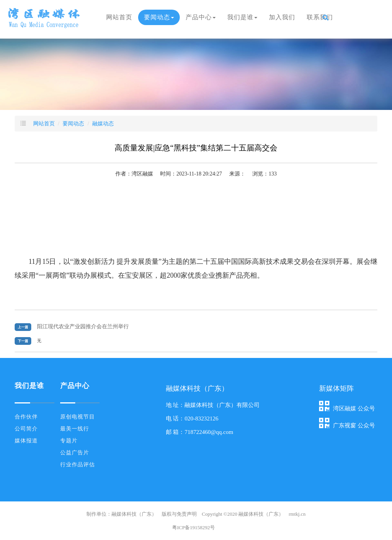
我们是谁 (242, 17)
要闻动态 (159, 17)
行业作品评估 (78, 465)
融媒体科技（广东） (261, 514)
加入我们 (282, 17)
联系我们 (320, 17)
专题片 (69, 441)
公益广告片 (75, 453)
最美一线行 (75, 429)
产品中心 (201, 17)
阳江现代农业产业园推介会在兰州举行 (83, 327)
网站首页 (119, 17)
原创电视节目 (78, 417)
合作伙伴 (26, 417)
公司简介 (26, 429)
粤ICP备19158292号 (193, 527)
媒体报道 (26, 441)
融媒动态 (103, 124)
